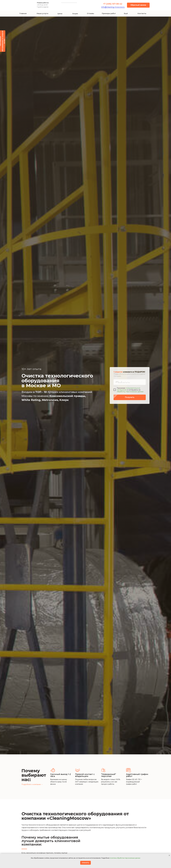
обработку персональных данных (130, 392)
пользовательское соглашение (129, 389)
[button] (138, 5)
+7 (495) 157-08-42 (113, 4)
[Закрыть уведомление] (169, 855)
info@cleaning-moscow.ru (113, 7)
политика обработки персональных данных (125, 858)
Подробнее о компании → (32, 784)
